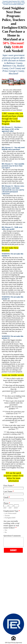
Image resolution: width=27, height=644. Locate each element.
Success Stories (17, 3)
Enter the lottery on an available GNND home (14, 3)
